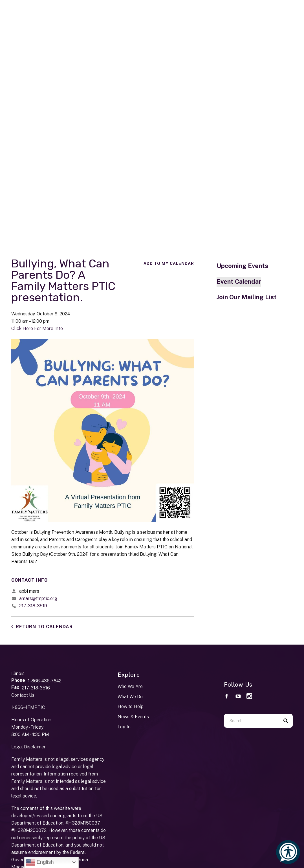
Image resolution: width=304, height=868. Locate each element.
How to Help (131, 707)
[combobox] (251, 721)
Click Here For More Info (37, 328)
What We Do (130, 697)
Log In (124, 727)
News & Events (133, 717)
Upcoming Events (242, 266)
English (40, 862)
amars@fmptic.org (38, 598)
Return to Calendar (44, 627)
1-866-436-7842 (45, 681)
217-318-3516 (36, 688)
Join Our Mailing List (247, 297)
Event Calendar (239, 282)
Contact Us (23, 695)
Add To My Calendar (169, 263)
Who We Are (130, 686)
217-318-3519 (33, 606)
